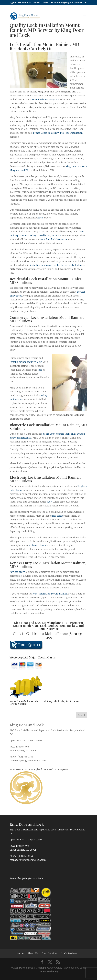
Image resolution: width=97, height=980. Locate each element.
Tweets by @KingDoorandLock (26, 878)
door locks (57, 516)
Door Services (50, 953)
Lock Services (69, 953)
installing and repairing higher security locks (56, 265)
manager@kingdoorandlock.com (28, 760)
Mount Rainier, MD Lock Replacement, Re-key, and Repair (48, 627)
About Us (33, 953)
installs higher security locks (26, 362)
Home (20, 953)
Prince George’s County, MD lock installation (58, 133)
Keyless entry (17, 572)
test (40, 370)
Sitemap (40, 968)
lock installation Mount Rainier (50, 594)
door (49, 502)
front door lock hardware (53, 239)
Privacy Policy (54, 968)
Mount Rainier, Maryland (46, 99)
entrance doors (38, 545)
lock (41, 218)
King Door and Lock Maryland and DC (40, 623)
